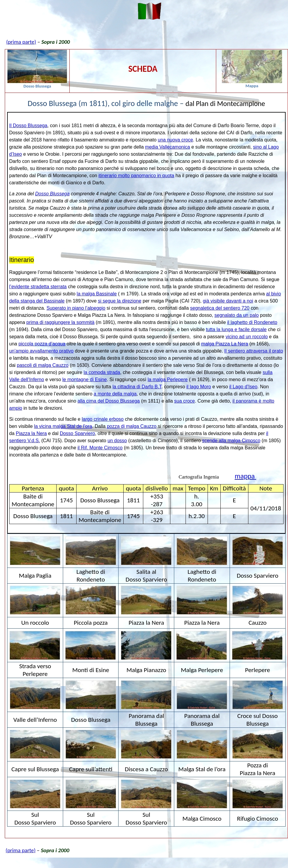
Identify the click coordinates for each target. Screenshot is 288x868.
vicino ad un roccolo (246, 337)
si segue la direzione (120, 301)
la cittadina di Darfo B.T (137, 387)
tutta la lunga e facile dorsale (236, 329)
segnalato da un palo (237, 315)
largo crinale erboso (103, 419)
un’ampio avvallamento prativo (41, 351)
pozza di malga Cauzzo (132, 426)
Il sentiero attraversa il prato (254, 351)
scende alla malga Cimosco (231, 441)
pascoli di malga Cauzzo (43, 365)
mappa (245, 476)
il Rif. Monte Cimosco (100, 448)
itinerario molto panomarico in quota (136, 176)
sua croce (185, 401)
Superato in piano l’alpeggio (76, 308)
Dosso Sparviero (77, 433)
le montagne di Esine (84, 380)
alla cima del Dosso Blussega (109, 401)
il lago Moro (199, 387)
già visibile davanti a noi (228, 301)
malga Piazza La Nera (225, 344)
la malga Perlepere (168, 380)
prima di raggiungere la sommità (61, 322)
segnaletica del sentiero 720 (220, 308)
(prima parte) (21, 42)
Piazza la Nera (31, 433)
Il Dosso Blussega (28, 126)
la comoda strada (102, 372)
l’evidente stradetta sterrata (38, 287)
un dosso (117, 441)
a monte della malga (115, 394)
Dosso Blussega (52, 194)
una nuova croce (175, 140)
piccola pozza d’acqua (42, 344)
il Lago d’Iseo (243, 387)
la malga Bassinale (97, 294)
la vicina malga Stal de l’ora (63, 426)
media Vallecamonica (168, 147)
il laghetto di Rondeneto (252, 322)
